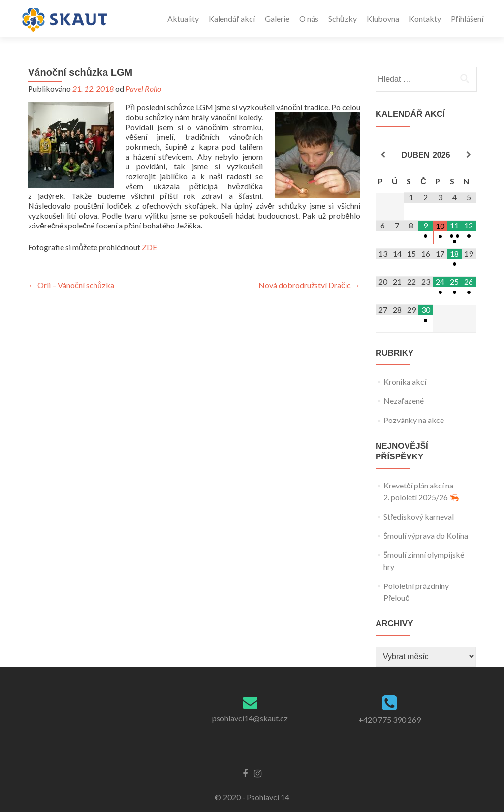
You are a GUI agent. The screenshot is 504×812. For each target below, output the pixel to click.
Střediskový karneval (419, 516)
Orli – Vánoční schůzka (71, 285)
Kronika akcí (405, 381)
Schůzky (343, 18)
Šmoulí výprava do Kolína (426, 536)
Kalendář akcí (232, 18)
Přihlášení (467, 18)
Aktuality (183, 18)
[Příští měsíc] (469, 155)
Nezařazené (404, 401)
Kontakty (425, 18)
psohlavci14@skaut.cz (250, 718)
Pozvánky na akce (414, 420)
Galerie (277, 18)
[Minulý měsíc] (383, 155)
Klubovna (383, 18)
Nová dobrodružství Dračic (309, 285)
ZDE (149, 247)
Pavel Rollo (143, 88)
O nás (309, 18)
